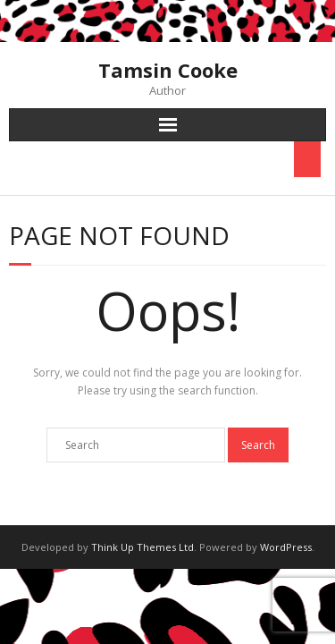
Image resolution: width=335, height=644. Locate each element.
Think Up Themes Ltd (142, 547)
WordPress (286, 547)
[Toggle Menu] (307, 159)
